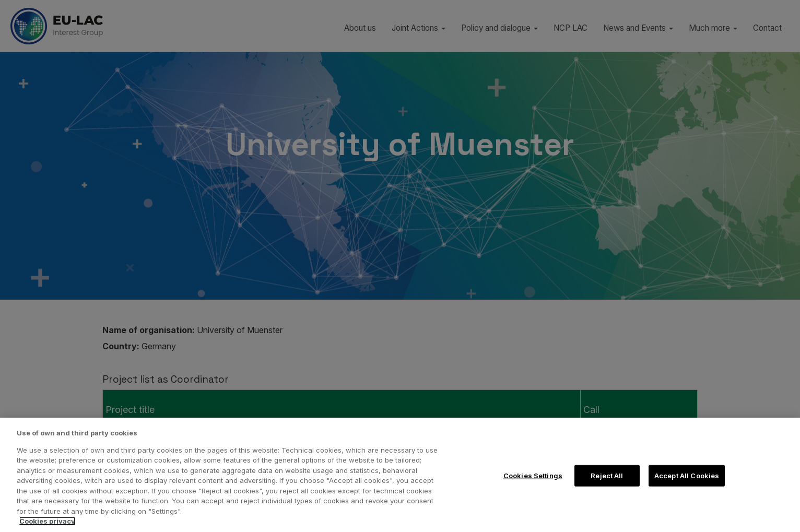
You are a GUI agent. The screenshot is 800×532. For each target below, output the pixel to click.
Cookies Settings (533, 475)
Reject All (607, 475)
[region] (400, 475)
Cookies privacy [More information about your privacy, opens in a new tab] (47, 521)
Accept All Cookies (687, 475)
